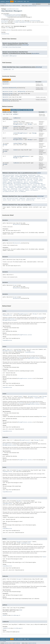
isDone (41, 179)
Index (25, 2)
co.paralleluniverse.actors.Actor (13, 16)
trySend (5, 190)
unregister (21, 190)
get (24, 177)
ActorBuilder (5, 21)
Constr (14, 6)
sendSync (11, 187)
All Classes (3, 4)
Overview (3, 2)
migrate (10, 182)
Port (23, 21)
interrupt (30, 179)
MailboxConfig (13, 88)
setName (34, 187)
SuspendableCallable (24, 22)
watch (16, 192)
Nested (7, 6)
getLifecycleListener (12, 199)
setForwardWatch (19, 187)
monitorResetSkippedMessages (21, 183)
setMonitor (27, 187)
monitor (26, 182)
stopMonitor (26, 189)
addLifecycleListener (8, 175)
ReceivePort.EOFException (10, 56)
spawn (45, 187)
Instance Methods (16, 110)
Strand (11, 91)
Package (7, 2)
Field (10, 6)
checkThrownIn (32, 175)
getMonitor (6, 178)
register (43, 185)
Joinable (18, 21)
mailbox (41, 181)
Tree (15, 2)
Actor (7, 28)
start (20, 189)
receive (15, 121)
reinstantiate (12, 186)
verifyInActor (34, 190)
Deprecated (20, 2)
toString (37, 189)
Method (18, 6)
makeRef (5, 182)
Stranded (16, 22)
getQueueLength (14, 178)
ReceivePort (5, 22)
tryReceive (16, 156)
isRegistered (12, 181)
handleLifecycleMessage (32, 178)
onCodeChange (18, 185)
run (4, 187)
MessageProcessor (18, 124)
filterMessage (19, 177)
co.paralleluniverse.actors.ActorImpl (12, 15)
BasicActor (6, 84)
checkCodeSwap (23, 175)
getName (15, 114)
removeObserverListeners (38, 186)
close (38, 175)
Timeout (20, 138)
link (32, 181)
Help (28, 2)
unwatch (27, 190)
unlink (10, 190)
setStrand (39, 187)
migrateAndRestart (18, 182)
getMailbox (22, 199)
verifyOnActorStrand (8, 192)
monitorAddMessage (8, 183)
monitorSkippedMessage (36, 183)
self (7, 187)
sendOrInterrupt (30, 200)
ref (13, 70)
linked (36, 181)
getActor (32, 177)
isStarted (20, 181)
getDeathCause (39, 177)
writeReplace (22, 192)
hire (40, 178)
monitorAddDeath (34, 182)
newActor (5, 185)
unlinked (15, 190)
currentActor (6, 177)
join (25, 181)
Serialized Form (5, 34)
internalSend (6, 179)
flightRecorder (7, 70)
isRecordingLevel (31, 199)
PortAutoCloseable (35, 21)
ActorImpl (25, 45)
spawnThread (14, 189)
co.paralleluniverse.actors (12, 9)
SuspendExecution (7, 315)
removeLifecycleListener (24, 186)
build (17, 175)
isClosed (36, 179)
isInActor (5, 181)
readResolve (16, 118)
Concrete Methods (28, 110)
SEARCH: (34, 4)
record (38, 199)
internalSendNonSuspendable (18, 179)
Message (30, 124)
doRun (12, 177)
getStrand (21, 178)
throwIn (32, 189)
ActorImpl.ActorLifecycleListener (12, 47)
